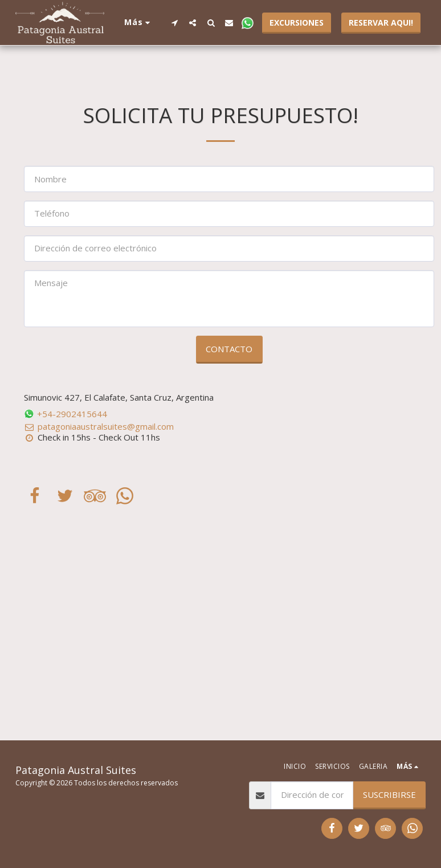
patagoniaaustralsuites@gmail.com (99, 426)
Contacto (229, 349)
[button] (174, 23)
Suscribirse (389, 794)
